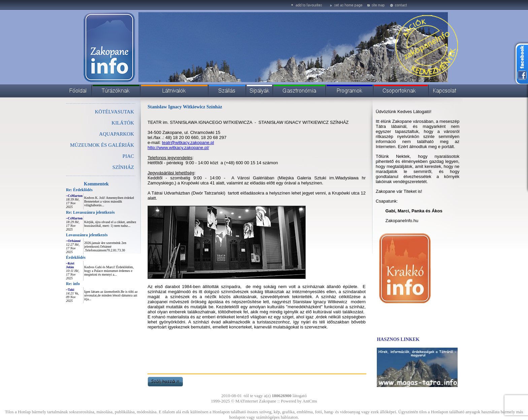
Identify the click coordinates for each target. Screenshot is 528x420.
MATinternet (247, 401)
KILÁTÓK (123, 123)
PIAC (128, 156)
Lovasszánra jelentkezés (87, 235)
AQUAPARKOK (117, 134)
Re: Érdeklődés (79, 190)
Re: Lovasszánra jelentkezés (90, 212)
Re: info (73, 284)
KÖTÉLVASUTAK (114, 112)
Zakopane (268, 401)
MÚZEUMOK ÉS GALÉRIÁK (102, 145)
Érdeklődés (76, 257)
